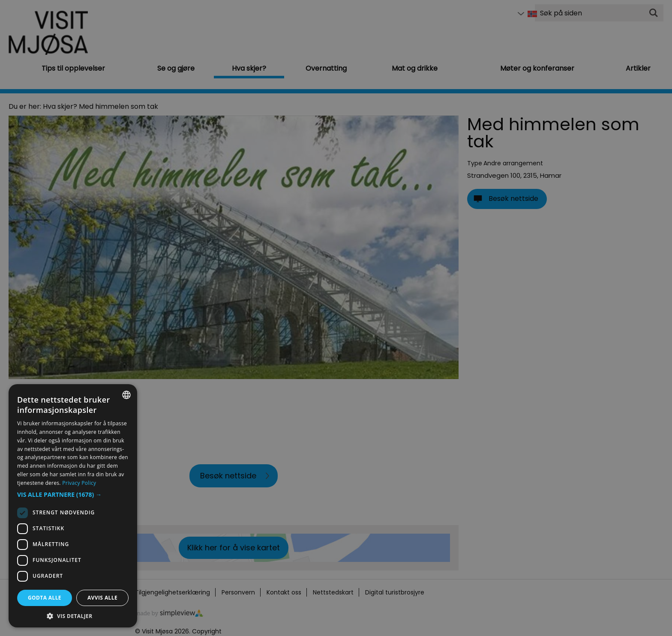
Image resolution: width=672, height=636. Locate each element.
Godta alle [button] (45, 598)
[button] (73, 495)
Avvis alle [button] (102, 598)
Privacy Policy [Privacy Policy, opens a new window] (79, 483)
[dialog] (73, 506)
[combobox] (126, 395)
